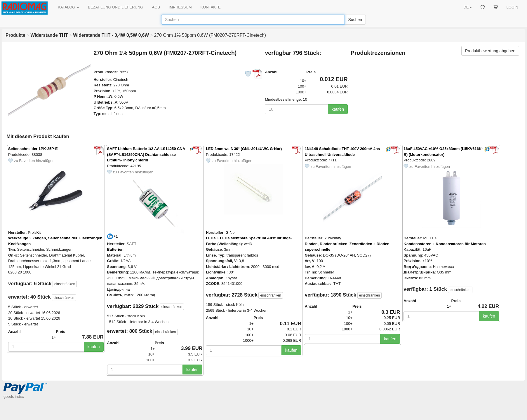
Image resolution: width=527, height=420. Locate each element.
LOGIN (512, 7)
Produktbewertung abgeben (490, 51)
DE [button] (467, 7)
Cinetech (121, 80)
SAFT (132, 244)
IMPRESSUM (180, 7)
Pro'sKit (34, 232)
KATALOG (68, 7)
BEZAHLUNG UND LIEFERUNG (115, 7)
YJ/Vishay (333, 238)
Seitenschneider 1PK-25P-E (33, 149)
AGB (156, 7)
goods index (14, 397)
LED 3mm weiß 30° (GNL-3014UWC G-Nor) (244, 149)
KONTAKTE (211, 7)
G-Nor (231, 232)
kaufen (338, 109)
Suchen (355, 20)
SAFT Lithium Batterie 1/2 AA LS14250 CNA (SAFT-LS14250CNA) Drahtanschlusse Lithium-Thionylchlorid (146, 154)
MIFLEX (430, 238)
